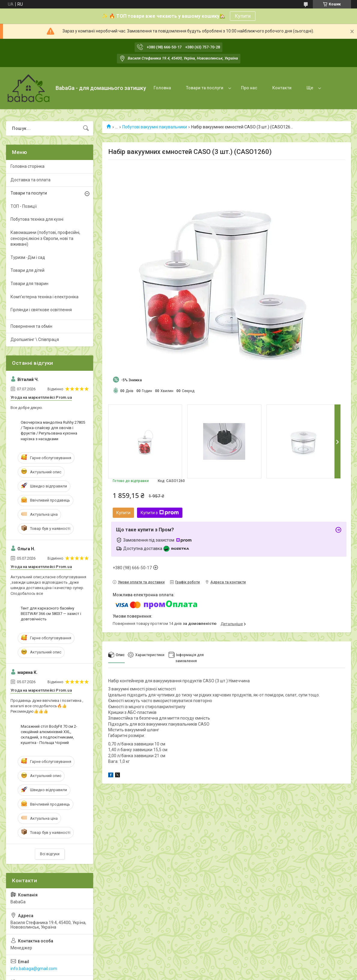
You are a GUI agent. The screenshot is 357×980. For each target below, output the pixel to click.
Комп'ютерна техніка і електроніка (44, 297)
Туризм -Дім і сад (28, 257)
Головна (162, 88)
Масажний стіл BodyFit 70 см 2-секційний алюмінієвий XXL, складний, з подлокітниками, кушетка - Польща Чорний (49, 735)
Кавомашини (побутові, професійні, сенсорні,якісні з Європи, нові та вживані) (45, 238)
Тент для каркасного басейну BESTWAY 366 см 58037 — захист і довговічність (51, 614)
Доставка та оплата (31, 180)
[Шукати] (86, 128)
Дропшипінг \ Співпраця (35, 339)
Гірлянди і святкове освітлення (41, 310)
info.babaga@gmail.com (34, 969)
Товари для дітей (27, 270)
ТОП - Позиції (24, 206)
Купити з (160, 513)
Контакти (282, 88)
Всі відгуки (50, 854)
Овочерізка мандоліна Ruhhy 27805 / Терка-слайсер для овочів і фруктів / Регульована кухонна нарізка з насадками (53, 431)
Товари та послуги (205, 88)
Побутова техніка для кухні (37, 219)
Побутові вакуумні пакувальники (155, 127)
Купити (243, 16)
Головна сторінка (27, 166)
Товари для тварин (29, 284)
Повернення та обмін (31, 326)
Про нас (249, 88)
